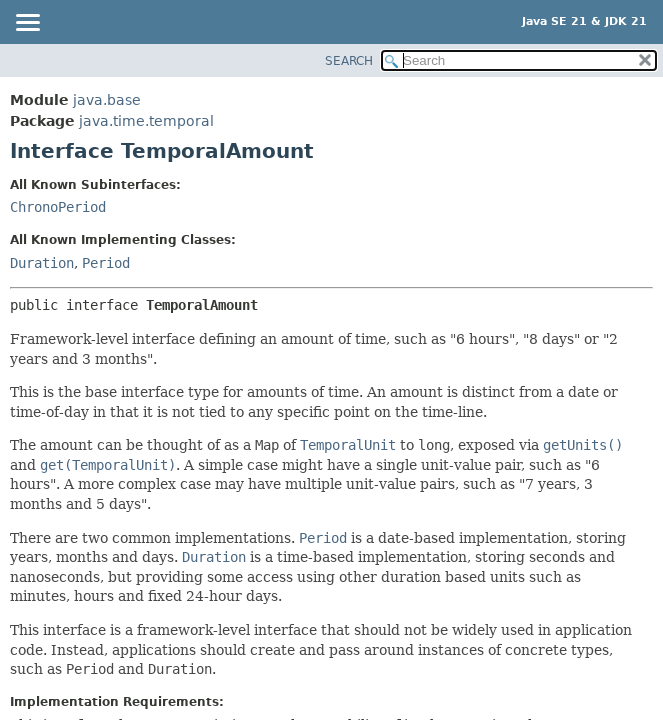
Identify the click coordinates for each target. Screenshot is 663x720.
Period (106, 263)
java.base (107, 100)
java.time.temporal (146, 121)
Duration (42, 263)
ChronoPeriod (58, 207)
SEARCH (349, 61)
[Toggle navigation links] (27, 24)
